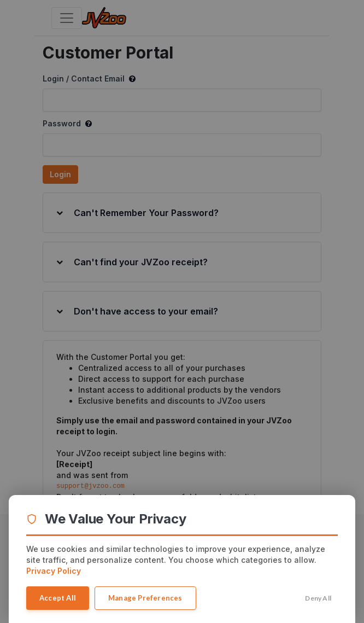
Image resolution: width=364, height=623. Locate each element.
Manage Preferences (145, 598)
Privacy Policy (54, 571)
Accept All (58, 598)
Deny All (318, 598)
